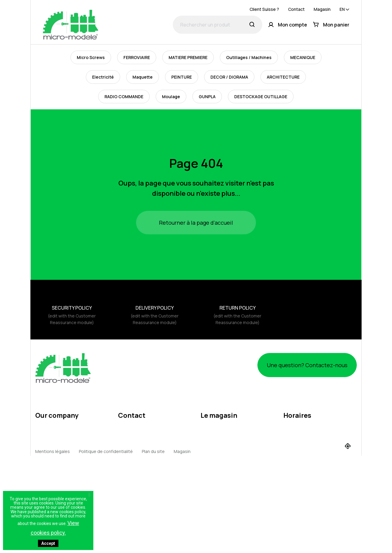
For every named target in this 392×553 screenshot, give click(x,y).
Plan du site (153, 544)
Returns (43, 462)
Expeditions (47, 474)
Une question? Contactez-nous (297, 365)
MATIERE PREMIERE (188, 57)
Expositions (47, 485)
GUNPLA (207, 97)
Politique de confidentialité (106, 544)
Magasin (322, 9)
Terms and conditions (57, 428)
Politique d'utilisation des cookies (69, 451)
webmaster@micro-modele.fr (148, 446)
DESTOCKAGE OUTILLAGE (261, 97)
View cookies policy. (55, 528)
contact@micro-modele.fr (144, 436)
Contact (296, 9)
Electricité (103, 77)
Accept (48, 543)
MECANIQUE (303, 57)
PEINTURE (182, 77)
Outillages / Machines (249, 57)
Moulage (171, 97)
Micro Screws (91, 57)
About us (44, 440)
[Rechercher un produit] (218, 25)
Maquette (143, 77)
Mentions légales (53, 417)
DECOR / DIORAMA (229, 77)
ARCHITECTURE (283, 77)
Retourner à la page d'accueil (196, 222)
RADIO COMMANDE (124, 97)
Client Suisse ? (264, 9)
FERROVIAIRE (137, 57)
